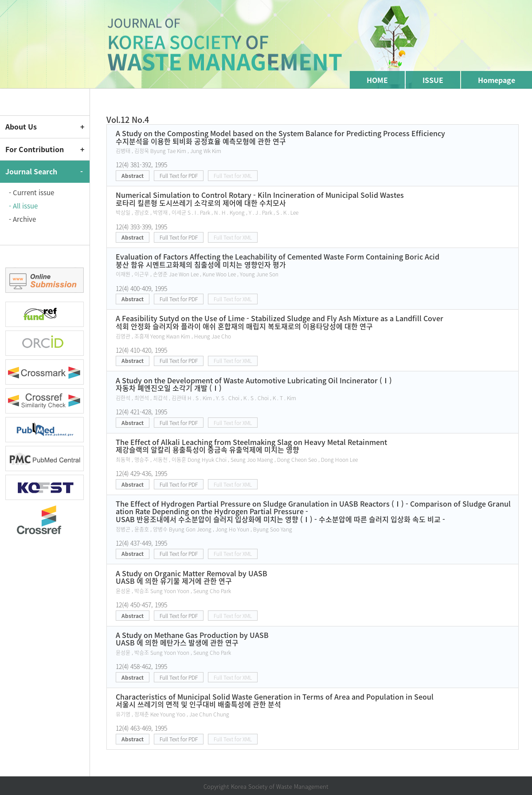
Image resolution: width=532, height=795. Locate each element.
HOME (377, 80)
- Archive (22, 219)
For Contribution (35, 149)
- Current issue (31, 193)
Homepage (497, 80)
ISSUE (433, 80)
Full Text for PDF (179, 176)
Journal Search (31, 171)
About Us (21, 126)
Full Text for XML (233, 176)
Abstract (133, 176)
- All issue (23, 206)
